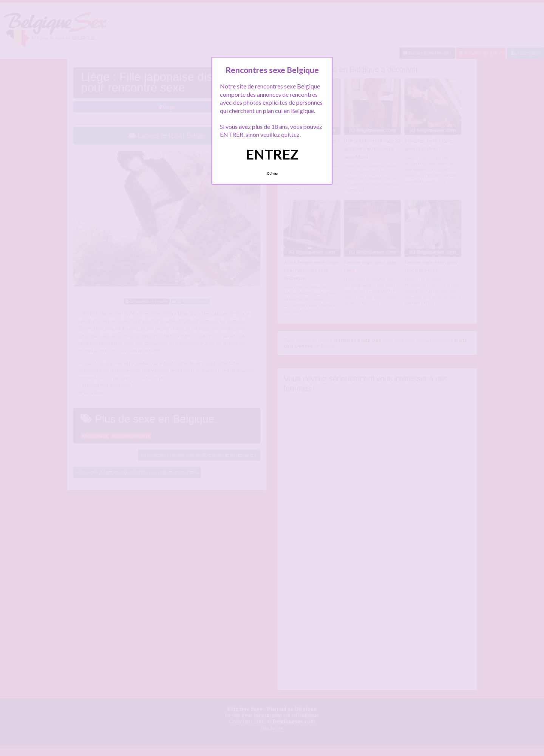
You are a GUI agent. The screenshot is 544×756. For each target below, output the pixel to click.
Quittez (272, 174)
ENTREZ (272, 154)
